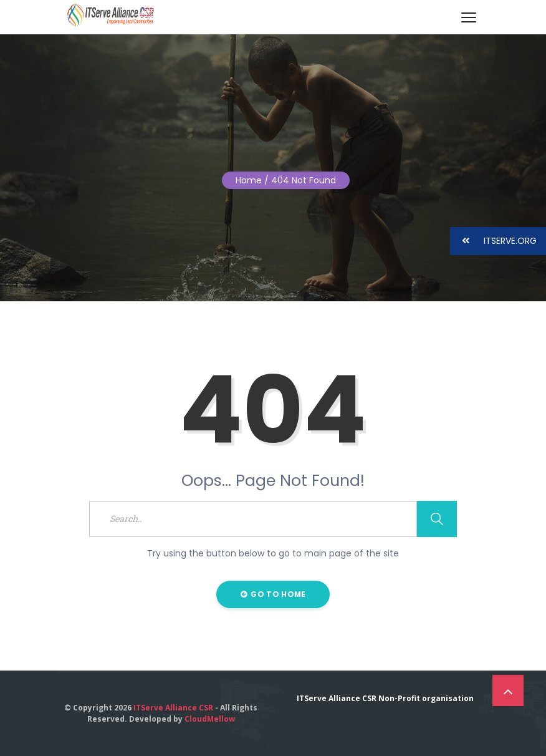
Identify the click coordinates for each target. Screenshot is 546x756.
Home (249, 180)
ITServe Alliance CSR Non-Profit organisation (385, 698)
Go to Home (273, 594)
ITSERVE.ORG (493, 241)
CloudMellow (210, 719)
